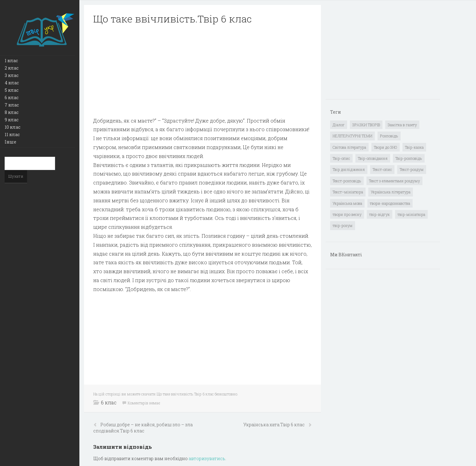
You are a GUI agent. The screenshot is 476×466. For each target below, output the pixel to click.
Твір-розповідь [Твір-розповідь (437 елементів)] (409, 158)
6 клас (12, 97)
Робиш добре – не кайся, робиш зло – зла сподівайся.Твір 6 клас (143, 428)
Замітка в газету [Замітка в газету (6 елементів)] (402, 125)
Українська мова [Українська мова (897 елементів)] (347, 203)
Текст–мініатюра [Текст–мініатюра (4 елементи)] (348, 192)
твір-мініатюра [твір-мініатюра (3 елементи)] (411, 214)
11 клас (12, 134)
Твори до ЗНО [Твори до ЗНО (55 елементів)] (386, 147)
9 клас (12, 120)
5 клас (12, 90)
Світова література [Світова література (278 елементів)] (349, 147)
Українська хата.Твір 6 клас (274, 425)
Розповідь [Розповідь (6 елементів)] (389, 136)
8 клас (12, 112)
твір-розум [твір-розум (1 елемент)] (343, 225)
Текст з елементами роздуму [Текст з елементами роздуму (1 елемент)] (394, 181)
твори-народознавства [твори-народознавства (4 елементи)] (390, 203)
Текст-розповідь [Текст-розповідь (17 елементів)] (347, 181)
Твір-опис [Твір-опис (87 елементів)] (341, 158)
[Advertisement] (202, 73)
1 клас (11, 61)
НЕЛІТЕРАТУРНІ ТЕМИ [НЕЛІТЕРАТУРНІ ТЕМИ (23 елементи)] (352, 136)
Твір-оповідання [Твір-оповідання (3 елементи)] (373, 158)
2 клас (12, 68)
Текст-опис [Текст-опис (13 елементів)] (382, 169)
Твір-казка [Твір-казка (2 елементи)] (414, 147)
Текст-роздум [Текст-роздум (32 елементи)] (412, 169)
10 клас (12, 127)
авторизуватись (207, 458)
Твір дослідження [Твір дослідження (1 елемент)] (349, 169)
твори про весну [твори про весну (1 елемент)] (347, 214)
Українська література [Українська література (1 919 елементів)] (391, 192)
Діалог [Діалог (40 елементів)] (339, 125)
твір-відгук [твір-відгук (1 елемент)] (380, 214)
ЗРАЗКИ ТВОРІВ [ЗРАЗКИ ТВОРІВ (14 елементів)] (366, 125)
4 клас (12, 83)
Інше (10, 142)
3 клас (12, 75)
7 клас (12, 105)
